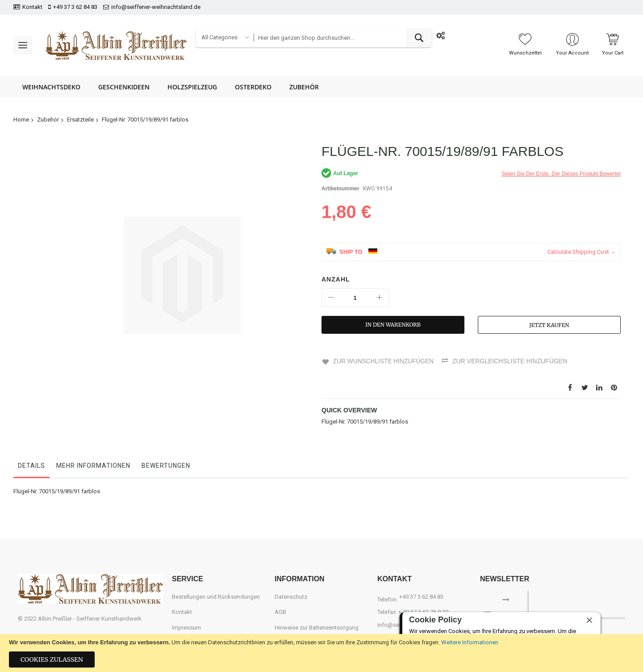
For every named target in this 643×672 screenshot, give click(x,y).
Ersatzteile (80, 120)
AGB (280, 611)
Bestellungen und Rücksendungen (216, 596)
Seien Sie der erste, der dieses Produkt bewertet (561, 174)
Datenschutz (291, 596)
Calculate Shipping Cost (578, 252)
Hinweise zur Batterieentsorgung (317, 627)
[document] (321, 653)
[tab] (31, 467)
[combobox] (342, 38)
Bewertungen (166, 465)
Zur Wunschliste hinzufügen (384, 361)
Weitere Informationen (470, 642)
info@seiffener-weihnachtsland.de (156, 7)
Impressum (186, 627)
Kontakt (32, 7)
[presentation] (586, 604)
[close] (589, 620)
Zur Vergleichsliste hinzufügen (511, 361)
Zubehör (48, 120)
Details (31, 465)
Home (21, 120)
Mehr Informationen (93, 465)
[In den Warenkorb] (393, 325)
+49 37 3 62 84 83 (75, 7)
